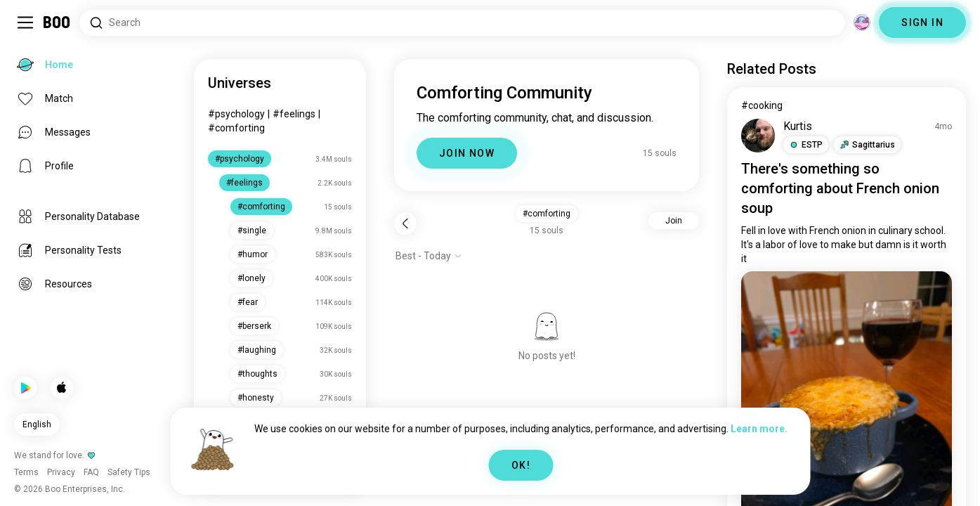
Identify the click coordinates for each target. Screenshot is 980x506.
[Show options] (429, 256)
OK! (521, 465)
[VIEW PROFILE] (758, 136)
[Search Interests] (462, 23)
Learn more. (759, 429)
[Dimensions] (862, 22)
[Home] (57, 22)
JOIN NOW (467, 153)
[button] (806, 145)
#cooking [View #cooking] (762, 105)
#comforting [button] (547, 214)
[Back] (405, 223)
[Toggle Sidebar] (25, 22)
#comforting (236, 128)
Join (674, 221)
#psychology (236, 114)
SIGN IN (922, 22)
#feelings (294, 114)
